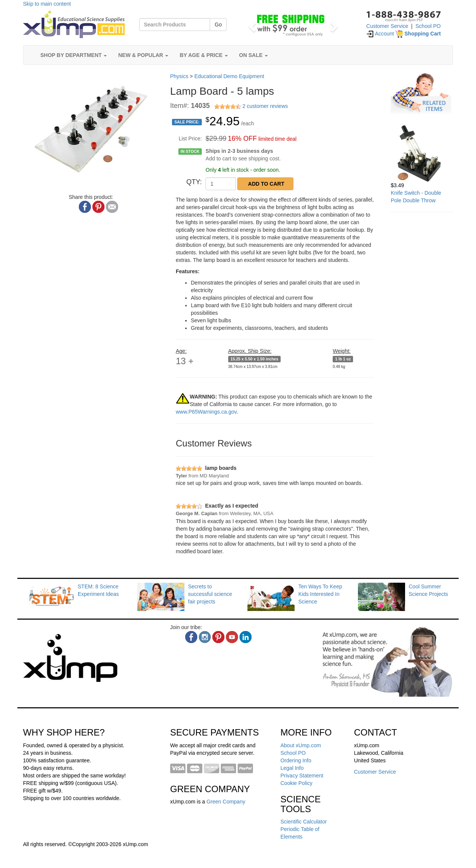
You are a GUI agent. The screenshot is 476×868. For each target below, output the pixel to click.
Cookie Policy (297, 783)
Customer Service (387, 26)
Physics (179, 76)
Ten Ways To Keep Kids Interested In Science (320, 594)
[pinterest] (218, 637)
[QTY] (221, 184)
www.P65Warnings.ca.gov (206, 412)
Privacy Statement (302, 776)
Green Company (226, 802)
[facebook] (191, 637)
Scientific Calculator (304, 822)
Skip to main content (47, 4)
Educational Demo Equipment (229, 76)
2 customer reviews (265, 106)
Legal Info (292, 768)
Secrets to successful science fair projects (210, 594)
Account (380, 34)
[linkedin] (246, 637)
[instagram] (205, 637)
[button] (251, 25)
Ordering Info (296, 760)
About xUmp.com (301, 745)
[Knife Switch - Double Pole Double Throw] (422, 153)
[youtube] (232, 637)
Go (218, 25)
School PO (428, 26)
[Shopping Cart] (418, 34)
